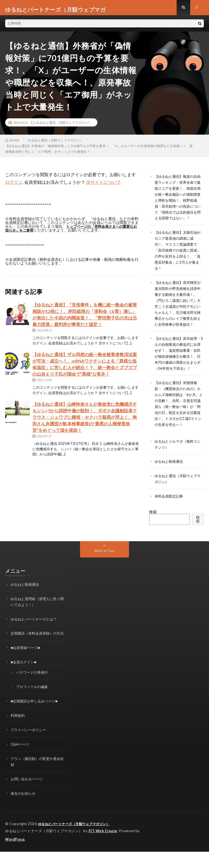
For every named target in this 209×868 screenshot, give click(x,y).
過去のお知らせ (24, 811)
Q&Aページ (21, 763)
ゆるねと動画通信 (170, 478)
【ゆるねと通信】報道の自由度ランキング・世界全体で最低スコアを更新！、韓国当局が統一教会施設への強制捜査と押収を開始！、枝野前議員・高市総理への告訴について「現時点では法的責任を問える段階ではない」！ (177, 203)
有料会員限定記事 (170, 512)
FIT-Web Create (103, 848)
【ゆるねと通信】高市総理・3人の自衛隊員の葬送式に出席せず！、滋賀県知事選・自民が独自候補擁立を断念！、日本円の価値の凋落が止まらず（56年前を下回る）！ (179, 365)
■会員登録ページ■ (26, 668)
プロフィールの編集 (33, 706)
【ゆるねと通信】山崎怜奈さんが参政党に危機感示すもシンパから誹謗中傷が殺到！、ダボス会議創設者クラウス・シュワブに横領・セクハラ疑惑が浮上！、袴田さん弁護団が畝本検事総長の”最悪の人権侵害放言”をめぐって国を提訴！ (85, 421)
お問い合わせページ (28, 796)
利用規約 (18, 734)
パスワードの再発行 (33, 692)
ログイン (14, 186)
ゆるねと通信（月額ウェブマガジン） (64, 126)
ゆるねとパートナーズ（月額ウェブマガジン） (77, 841)
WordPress (16, 856)
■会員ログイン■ (24, 682)
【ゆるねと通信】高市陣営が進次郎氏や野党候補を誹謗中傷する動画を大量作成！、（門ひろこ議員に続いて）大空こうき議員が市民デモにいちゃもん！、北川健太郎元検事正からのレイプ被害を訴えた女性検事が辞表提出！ (177, 311)
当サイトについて (103, 186)
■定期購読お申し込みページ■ (36, 720)
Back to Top (105, 566)
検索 (153, 528)
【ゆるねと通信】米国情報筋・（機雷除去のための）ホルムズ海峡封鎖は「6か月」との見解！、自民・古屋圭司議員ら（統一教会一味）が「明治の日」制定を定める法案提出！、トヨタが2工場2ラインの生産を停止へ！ (178, 419)
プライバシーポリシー (30, 748)
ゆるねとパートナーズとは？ (35, 634)
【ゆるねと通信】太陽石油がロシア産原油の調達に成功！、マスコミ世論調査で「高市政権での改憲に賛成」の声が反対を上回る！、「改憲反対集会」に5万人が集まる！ (179, 257)
